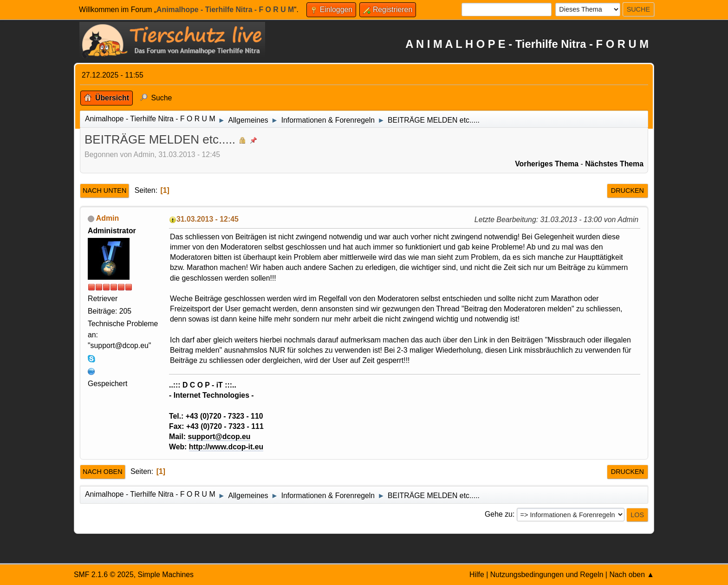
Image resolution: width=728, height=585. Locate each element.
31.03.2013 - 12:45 (208, 219)
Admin (107, 218)
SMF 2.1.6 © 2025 (104, 575)
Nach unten (104, 191)
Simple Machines (166, 575)
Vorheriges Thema (547, 164)
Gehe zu (499, 514)
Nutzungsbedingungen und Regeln (547, 575)
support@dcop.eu (219, 437)
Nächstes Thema (614, 164)
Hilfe (477, 575)
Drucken (627, 191)
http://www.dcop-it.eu (226, 447)
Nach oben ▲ (632, 575)
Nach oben (103, 472)
